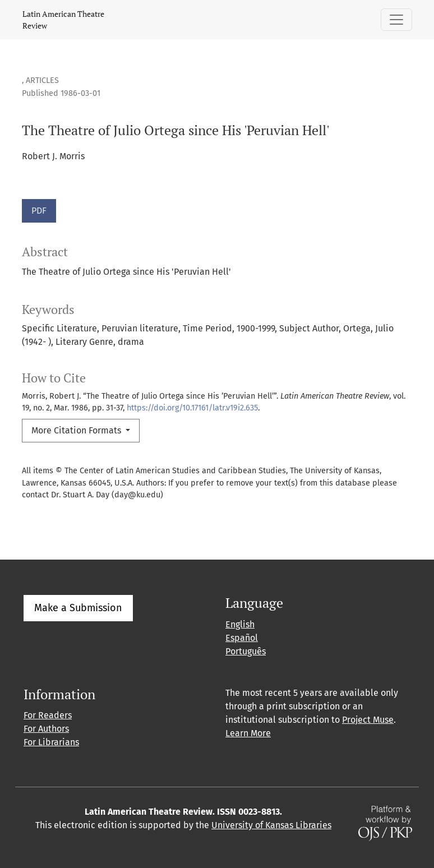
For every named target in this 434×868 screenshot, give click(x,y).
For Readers (48, 715)
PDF (39, 211)
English (240, 624)
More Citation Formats (77, 430)
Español (242, 638)
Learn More (248, 733)
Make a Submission (78, 608)
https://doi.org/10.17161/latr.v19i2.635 (192, 408)
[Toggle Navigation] (396, 20)
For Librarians (51, 742)
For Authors (46, 729)
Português (246, 651)
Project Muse (368, 720)
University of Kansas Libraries (271, 825)
